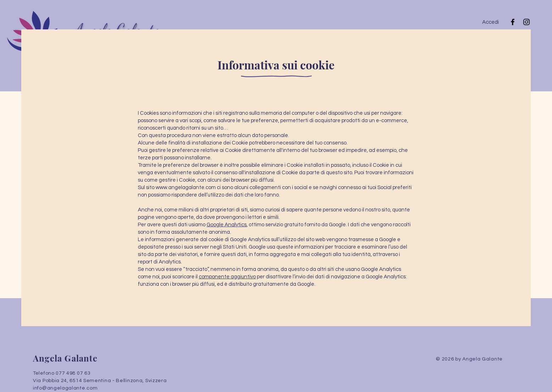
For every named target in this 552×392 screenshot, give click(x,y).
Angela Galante (65, 358)
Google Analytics (227, 225)
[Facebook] (513, 22)
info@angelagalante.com (65, 388)
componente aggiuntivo (227, 277)
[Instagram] (526, 22)
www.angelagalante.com (186, 188)
